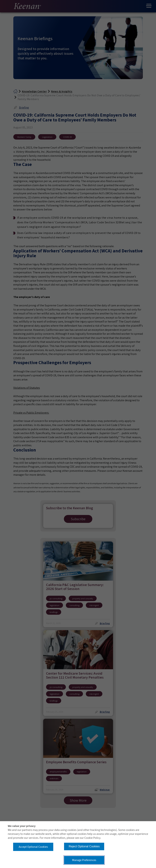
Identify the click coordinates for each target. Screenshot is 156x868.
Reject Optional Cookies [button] (84, 846)
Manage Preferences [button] (84, 860)
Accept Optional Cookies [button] (33, 847)
